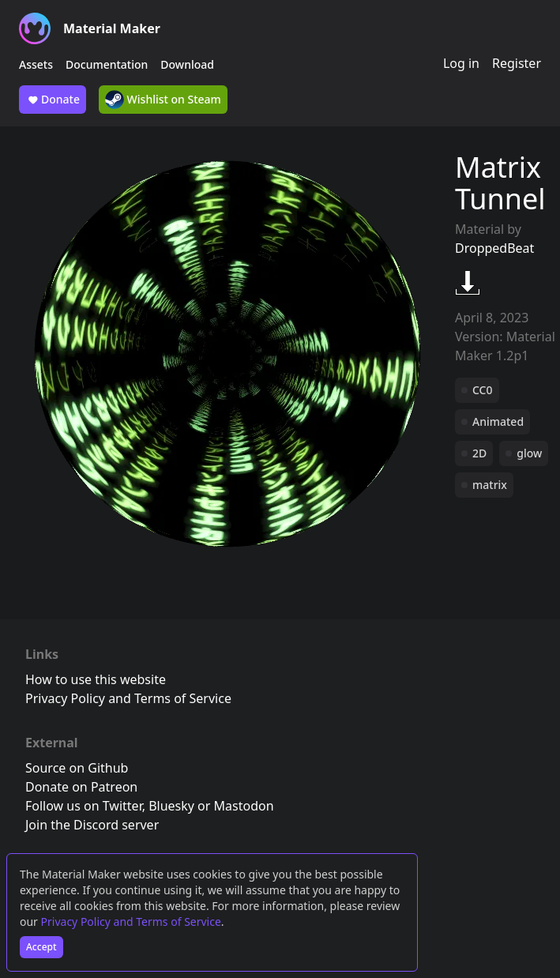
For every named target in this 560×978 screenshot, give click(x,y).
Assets (36, 64)
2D (479, 453)
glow (529, 453)
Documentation (107, 64)
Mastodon (244, 806)
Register (517, 63)
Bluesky (171, 806)
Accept (41, 947)
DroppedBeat (494, 248)
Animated (498, 421)
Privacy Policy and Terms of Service (131, 922)
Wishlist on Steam (163, 100)
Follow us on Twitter (84, 806)
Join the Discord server (92, 825)
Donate (53, 100)
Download (187, 64)
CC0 (483, 390)
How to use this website (96, 679)
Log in (461, 63)
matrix (490, 485)
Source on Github (77, 768)
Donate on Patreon (81, 787)
